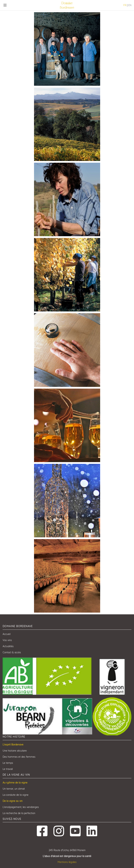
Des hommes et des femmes (19, 757)
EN (130, 5)
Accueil (7, 634)
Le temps (8, 763)
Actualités (8, 646)
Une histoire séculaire (15, 751)
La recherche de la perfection (19, 813)
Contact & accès (12, 652)
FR (125, 5)
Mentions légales (67, 862)
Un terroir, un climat (14, 789)
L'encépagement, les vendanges (21, 807)
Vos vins (7, 640)
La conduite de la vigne (16, 795)
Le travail (8, 769)
